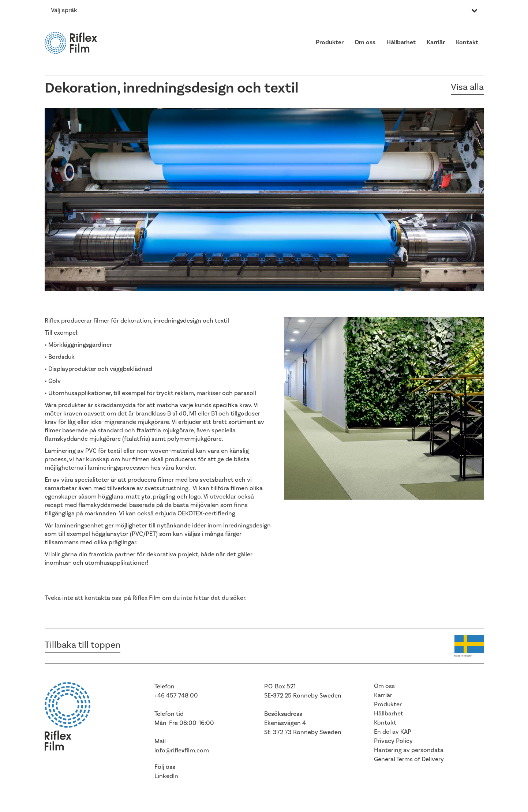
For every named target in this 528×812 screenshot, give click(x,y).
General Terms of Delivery (409, 759)
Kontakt (467, 42)
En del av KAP (393, 732)
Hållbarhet (401, 42)
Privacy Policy (393, 741)
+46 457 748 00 (176, 696)
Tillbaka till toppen (83, 645)
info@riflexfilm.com (182, 751)
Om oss (365, 42)
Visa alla (467, 87)
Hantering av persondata (409, 750)
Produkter (330, 42)
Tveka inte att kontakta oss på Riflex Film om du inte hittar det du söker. (146, 598)
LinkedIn (166, 776)
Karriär (436, 42)
